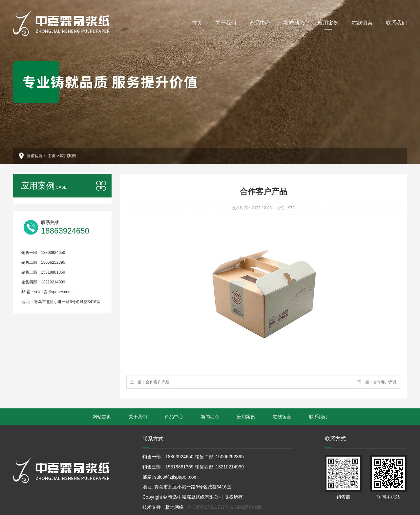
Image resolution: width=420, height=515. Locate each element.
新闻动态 (294, 23)
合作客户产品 (157, 382)
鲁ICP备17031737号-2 (211, 507)
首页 (197, 23)
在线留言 (362, 23)
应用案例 (328, 25)
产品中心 (260, 23)
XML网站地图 (249, 507)
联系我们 (396, 23)
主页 (52, 156)
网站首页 (102, 417)
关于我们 (226, 23)
